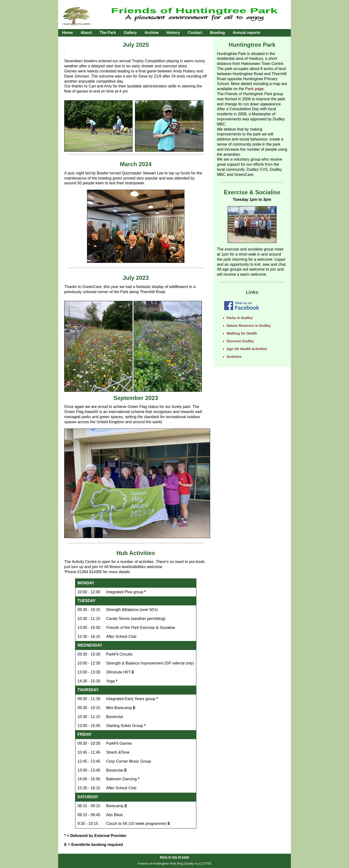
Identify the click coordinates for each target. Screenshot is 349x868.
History (173, 33)
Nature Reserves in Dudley (249, 326)
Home (67, 33)
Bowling (217, 33)
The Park (108, 33)
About (86, 33)
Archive (152, 33)
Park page (254, 89)
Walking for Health (242, 333)
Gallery (130, 33)
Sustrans (234, 357)
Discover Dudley (240, 341)
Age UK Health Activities (247, 349)
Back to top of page (175, 857)
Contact (195, 33)
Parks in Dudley (240, 318)
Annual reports (246, 33)
